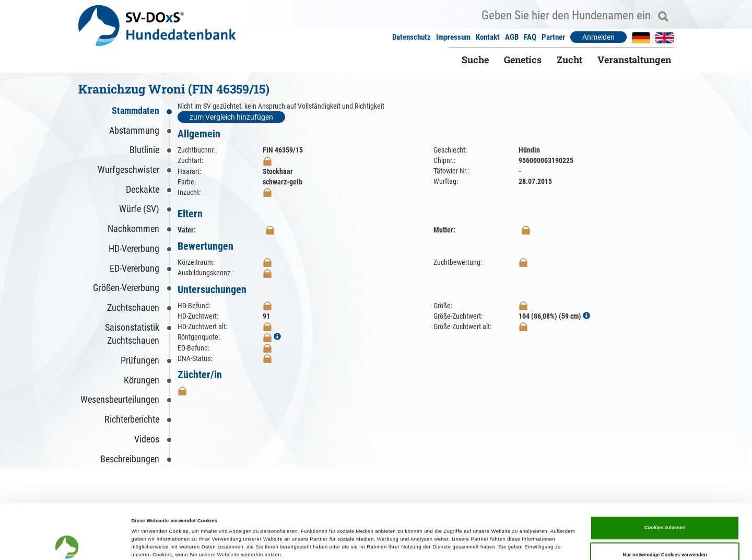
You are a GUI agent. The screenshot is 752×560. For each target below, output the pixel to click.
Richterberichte (132, 419)
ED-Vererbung (134, 268)
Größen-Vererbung (126, 288)
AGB (512, 37)
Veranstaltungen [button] (634, 60)
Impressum (453, 37)
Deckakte (143, 189)
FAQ (530, 37)
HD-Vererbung (134, 248)
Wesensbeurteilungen (120, 399)
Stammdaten (136, 110)
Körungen (142, 380)
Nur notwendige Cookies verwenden (665, 504)
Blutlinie (144, 150)
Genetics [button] (523, 60)
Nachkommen (133, 229)
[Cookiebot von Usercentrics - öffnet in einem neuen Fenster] (68, 542)
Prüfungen (140, 360)
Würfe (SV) (139, 209)
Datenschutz (412, 37)
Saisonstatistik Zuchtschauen (132, 334)
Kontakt (488, 37)
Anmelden (598, 37)
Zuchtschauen (133, 307)
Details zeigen (439, 543)
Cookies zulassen (665, 476)
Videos (147, 439)
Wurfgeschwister (128, 170)
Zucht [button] (569, 60)
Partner (553, 37)
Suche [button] (475, 60)
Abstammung (134, 130)
